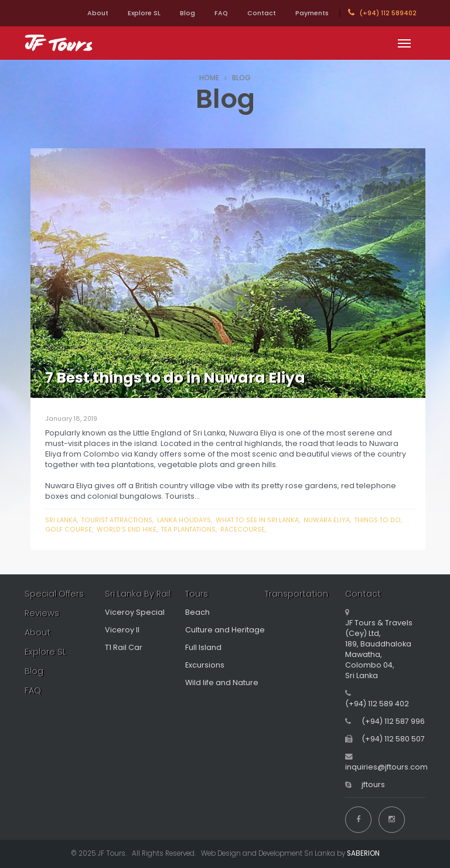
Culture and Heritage (225, 630)
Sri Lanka (61, 520)
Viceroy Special (135, 612)
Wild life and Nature (222, 683)
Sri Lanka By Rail (138, 594)
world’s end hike (127, 530)
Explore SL (144, 13)
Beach (197, 612)
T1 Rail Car (124, 647)
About (98, 13)
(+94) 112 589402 (382, 13)
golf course (69, 530)
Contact (262, 13)
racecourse (243, 530)
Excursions (205, 665)
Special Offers (54, 594)
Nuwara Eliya (327, 520)
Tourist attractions (117, 520)
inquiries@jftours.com (386, 767)
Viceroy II (122, 630)
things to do (378, 520)
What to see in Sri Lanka (257, 520)
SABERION (363, 853)
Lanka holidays (184, 520)
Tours (197, 594)
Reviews (42, 613)
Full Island (203, 647)
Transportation (296, 594)
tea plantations (188, 530)
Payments (312, 13)
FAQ (221, 13)
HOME (209, 78)
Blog (187, 13)
